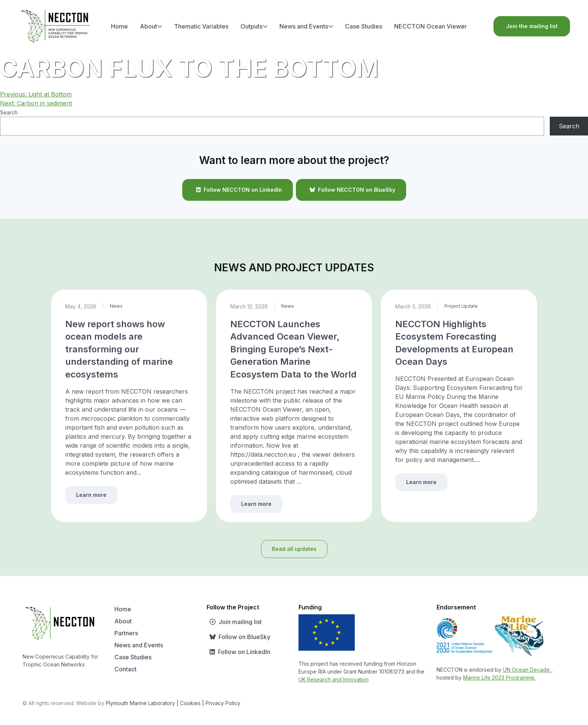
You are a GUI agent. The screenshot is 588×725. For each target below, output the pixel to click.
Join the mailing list (532, 26)
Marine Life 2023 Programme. (499, 678)
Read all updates (294, 549)
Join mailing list (234, 622)
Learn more (91, 495)
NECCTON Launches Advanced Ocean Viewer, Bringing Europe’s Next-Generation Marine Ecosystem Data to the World (293, 349)
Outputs (254, 26)
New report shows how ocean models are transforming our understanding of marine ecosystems (119, 349)
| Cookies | (190, 703)
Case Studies (364, 26)
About (151, 26)
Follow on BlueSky (238, 637)
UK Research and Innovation (334, 679)
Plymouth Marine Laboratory (140, 703)
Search (9, 112)
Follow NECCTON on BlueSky (351, 190)
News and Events (306, 26)
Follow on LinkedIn (238, 652)
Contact (125, 669)
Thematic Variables (201, 26)
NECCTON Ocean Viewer (430, 26)
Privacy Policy (223, 703)
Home (119, 26)
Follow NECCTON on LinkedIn (238, 190)
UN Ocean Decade (527, 670)
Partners (126, 633)
